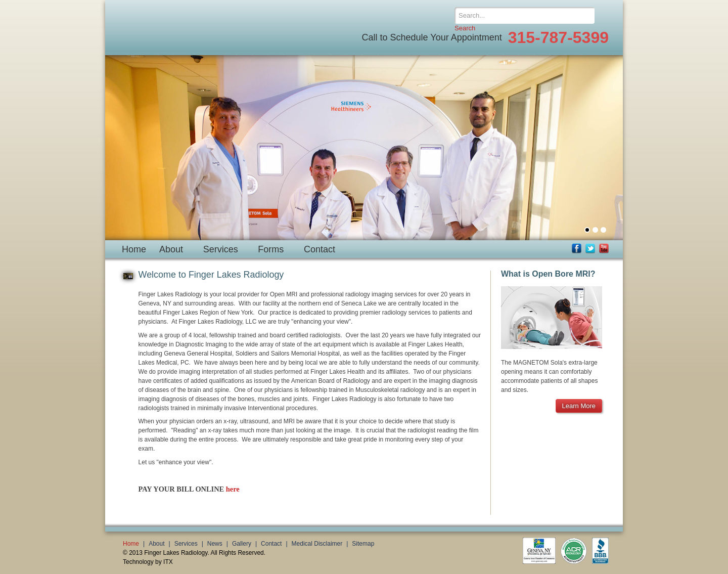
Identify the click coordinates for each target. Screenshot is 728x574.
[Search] (525, 15)
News (215, 544)
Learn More (579, 406)
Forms (271, 249)
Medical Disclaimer (317, 544)
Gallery (242, 544)
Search (465, 28)
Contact (320, 249)
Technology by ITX (148, 562)
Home (134, 249)
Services (221, 249)
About (171, 249)
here (233, 489)
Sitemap (363, 544)
